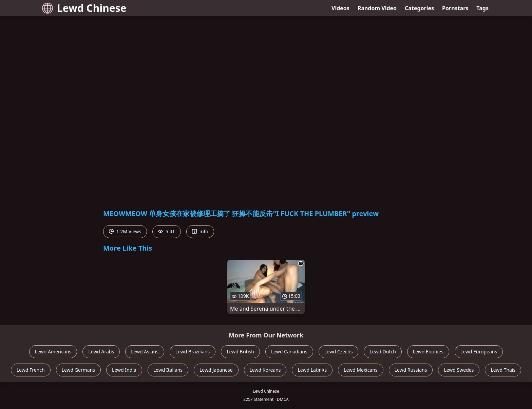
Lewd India (124, 370)
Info (200, 231)
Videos (340, 8)
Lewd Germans (78, 370)
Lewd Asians (145, 352)
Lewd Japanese (216, 370)
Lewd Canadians (289, 352)
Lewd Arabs (101, 352)
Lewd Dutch (383, 352)
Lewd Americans (53, 352)
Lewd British (240, 352)
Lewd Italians (168, 370)
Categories (419, 8)
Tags (482, 8)
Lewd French (31, 370)
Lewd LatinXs (312, 370)
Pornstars (455, 8)
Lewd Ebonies (428, 352)
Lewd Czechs (339, 352)
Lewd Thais (503, 370)
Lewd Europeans (479, 352)
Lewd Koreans (265, 370)
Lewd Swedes (459, 370)
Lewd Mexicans (360, 370)
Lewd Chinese (84, 8)
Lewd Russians (411, 370)
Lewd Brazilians (193, 352)
